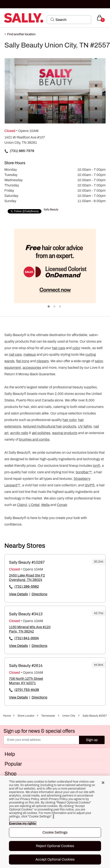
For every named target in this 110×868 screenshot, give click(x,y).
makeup (30, 354)
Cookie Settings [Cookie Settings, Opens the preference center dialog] (55, 832)
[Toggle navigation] (4, 18)
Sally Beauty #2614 (26, 666)
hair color (69, 420)
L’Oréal (34, 505)
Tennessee (48, 716)
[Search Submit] (52, 19)
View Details (18, 594)
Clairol (22, 505)
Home (7, 716)
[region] (55, 822)
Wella (46, 505)
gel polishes (41, 433)
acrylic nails (19, 433)
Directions (40, 594)
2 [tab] (55, 307)
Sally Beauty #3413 (26, 614)
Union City (69, 716)
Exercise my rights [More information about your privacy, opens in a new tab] (22, 823)
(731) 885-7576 (22, 151)
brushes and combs (34, 439)
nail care (15, 354)
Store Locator (26, 716)
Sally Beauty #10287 (27, 562)
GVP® (90, 485)
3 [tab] (60, 307)
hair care (59, 348)
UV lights (85, 426)
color (76, 348)
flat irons (23, 361)
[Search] (72, 20)
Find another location (21, 34)
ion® (96, 466)
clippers (43, 361)
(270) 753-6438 (27, 690)
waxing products (65, 433)
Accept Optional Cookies (55, 859)
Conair (62, 505)
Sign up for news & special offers (39, 731)
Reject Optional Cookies (55, 846)
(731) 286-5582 (27, 586)
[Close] (103, 783)
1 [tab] (49, 307)
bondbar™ (84, 472)
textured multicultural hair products (50, 426)
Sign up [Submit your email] (92, 740)
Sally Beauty (51, 210)
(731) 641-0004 (27, 638)
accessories (32, 368)
